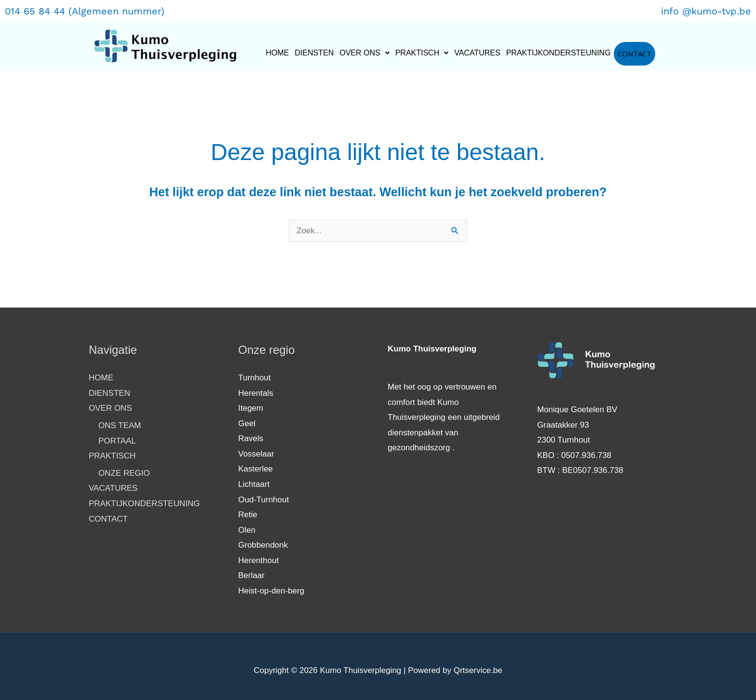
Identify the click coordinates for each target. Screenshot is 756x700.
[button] (364, 53)
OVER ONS (364, 53)
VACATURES (477, 53)
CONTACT (634, 54)
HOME (277, 53)
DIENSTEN (314, 53)
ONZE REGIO (124, 473)
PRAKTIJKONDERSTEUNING (559, 53)
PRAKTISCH (422, 53)
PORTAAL (117, 441)
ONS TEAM (120, 425)
